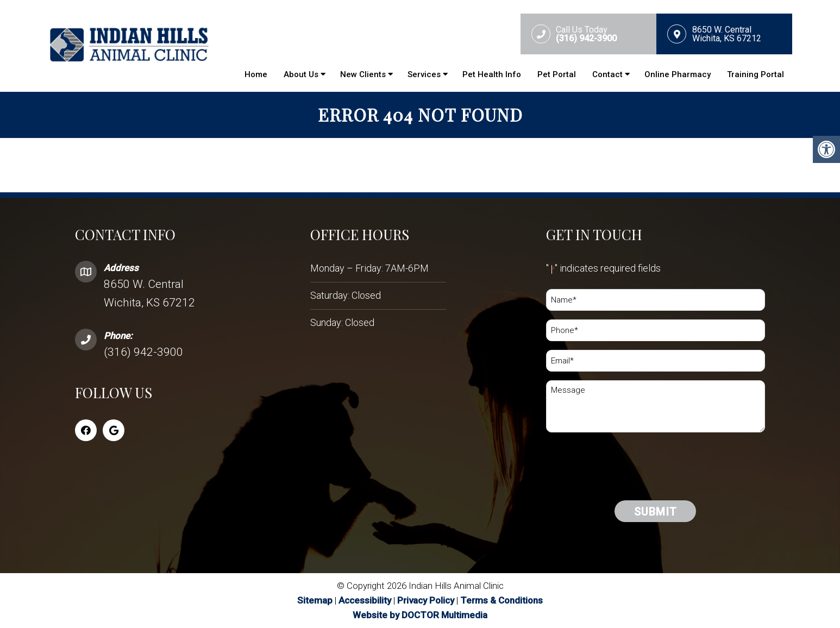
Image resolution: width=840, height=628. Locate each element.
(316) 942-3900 (143, 352)
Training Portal (756, 74)
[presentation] (629, 487)
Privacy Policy (427, 600)
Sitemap (315, 600)
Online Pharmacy (678, 74)
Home (256, 74)
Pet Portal (557, 74)
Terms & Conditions (502, 600)
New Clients (363, 74)
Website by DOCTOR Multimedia (420, 615)
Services (424, 74)
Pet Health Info (492, 74)
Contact (607, 74)
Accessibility (365, 600)
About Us (301, 74)
